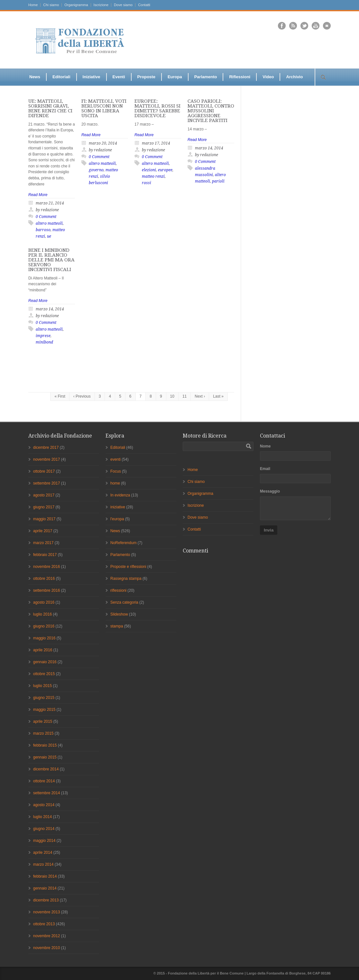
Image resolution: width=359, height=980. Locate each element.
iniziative (118, 507)
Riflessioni (240, 77)
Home (33, 5)
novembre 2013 (46, 912)
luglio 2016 (42, 614)
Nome (265, 446)
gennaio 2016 (45, 662)
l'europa (117, 519)
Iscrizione (101, 5)
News (35, 77)
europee (165, 170)
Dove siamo (123, 5)
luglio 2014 (42, 817)
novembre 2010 (46, 948)
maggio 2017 (44, 519)
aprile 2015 (43, 721)
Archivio (294, 77)
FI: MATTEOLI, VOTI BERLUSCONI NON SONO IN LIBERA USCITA (104, 108)
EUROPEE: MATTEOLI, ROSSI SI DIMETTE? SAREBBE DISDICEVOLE (157, 108)
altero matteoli (49, 223)
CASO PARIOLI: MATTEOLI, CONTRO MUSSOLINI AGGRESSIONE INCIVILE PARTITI (211, 111)
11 (184, 396)
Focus (116, 471)
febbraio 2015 (45, 745)
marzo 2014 (43, 864)
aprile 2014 (43, 853)
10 (172, 396)
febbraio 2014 (45, 876)
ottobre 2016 (44, 579)
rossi (147, 183)
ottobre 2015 (44, 674)
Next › (200, 396)
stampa (117, 626)
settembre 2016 (46, 590)
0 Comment (46, 217)
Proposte (146, 77)
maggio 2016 (44, 638)
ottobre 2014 (44, 781)
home (115, 483)
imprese (43, 336)
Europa (175, 77)
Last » (218, 396)
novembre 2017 (46, 459)
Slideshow (119, 614)
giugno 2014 (44, 829)
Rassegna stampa (126, 579)
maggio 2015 (44, 710)
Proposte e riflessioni (128, 567)
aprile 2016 (43, 650)
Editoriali (61, 77)
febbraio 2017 (45, 555)
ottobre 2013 (44, 924)
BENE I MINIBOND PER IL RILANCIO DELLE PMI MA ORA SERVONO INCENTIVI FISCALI (51, 260)
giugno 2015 (44, 698)
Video (268, 77)
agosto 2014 (44, 805)
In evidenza (120, 495)
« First (60, 396)
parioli (218, 181)
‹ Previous (82, 396)
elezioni (149, 170)
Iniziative (92, 77)
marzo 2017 (43, 543)
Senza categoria (124, 602)
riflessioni (118, 590)
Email (265, 469)
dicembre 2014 (46, 769)
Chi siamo (51, 5)
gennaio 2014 (45, 888)
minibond (44, 342)
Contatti (144, 5)
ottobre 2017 (44, 471)
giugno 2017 (44, 507)
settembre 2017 (46, 483)
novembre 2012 (46, 936)
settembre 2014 (46, 793)
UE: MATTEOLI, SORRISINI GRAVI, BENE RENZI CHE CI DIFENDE (50, 108)
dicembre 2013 (46, 900)
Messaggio (270, 491)
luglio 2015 (42, 686)
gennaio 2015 (45, 757)
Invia (269, 530)
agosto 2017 (44, 495)
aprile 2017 (43, 531)
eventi (115, 459)
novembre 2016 (46, 567)
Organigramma (76, 5)
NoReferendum (123, 543)
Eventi (119, 77)
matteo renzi (153, 176)
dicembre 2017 (46, 448)
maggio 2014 (44, 841)
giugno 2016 (44, 626)
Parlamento (206, 77)
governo (96, 170)
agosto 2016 (44, 602)
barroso (43, 230)
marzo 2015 (43, 733)
